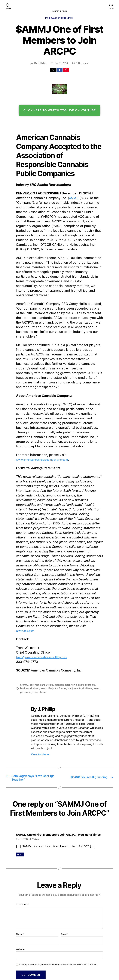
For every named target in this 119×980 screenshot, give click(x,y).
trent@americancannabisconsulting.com (44, 614)
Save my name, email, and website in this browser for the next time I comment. (57, 920)
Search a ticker (59, 11)
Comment (22, 861)
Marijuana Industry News (33, 645)
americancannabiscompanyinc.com (44, 430)
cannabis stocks (85, 642)
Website (20, 906)
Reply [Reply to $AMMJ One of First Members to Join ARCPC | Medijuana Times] (20, 811)
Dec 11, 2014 (61, 53)
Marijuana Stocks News (59, 19)
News (94, 645)
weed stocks (34, 649)
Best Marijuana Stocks (41, 642)
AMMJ (70, 188)
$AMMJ (24, 642)
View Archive (40, 707)
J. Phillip (42, 53)
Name (20, 891)
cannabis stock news (64, 642)
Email (65, 891)
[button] (53, 59)
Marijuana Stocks (56, 645)
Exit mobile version (59, 976)
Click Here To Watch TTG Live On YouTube (60, 100)
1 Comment (83, 53)
